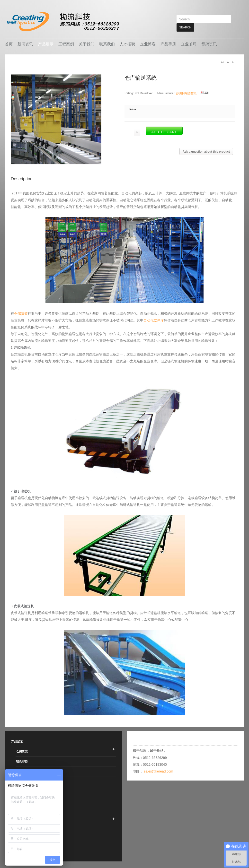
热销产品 (22, 831)
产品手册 (168, 44)
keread (63, 22)
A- (233, 62)
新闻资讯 (25, 44)
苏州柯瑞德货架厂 (188, 93)
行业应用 (22, 841)
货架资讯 (209, 44)
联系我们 (107, 44)
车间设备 (22, 781)
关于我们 (87, 44)
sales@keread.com (159, 771)
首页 (9, 44)
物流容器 (22, 761)
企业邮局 (189, 44)
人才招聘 (127, 44)
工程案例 (66, 44)
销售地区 (22, 851)
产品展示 (46, 44)
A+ (222, 62)
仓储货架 (21, 313)
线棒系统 (22, 801)
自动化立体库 (154, 320)
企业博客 (148, 44)
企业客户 (22, 821)
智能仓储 (22, 771)
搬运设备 (22, 791)
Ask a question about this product (206, 151)
